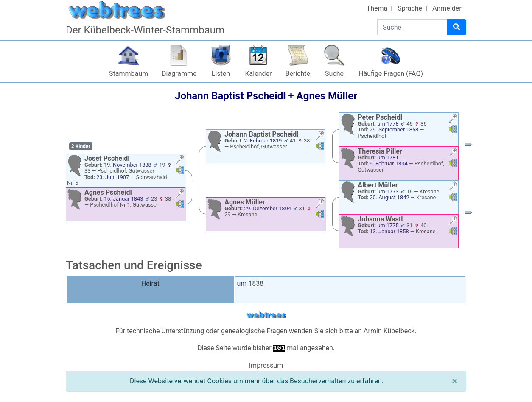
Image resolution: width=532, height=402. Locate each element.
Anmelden (448, 8)
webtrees (266, 315)
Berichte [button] (298, 74)
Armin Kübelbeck (389, 331)
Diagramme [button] (179, 74)
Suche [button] (334, 74)
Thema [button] (377, 8)
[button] (180, 161)
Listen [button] (221, 74)
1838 (256, 283)
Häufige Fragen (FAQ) (391, 74)
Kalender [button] (259, 74)
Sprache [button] (410, 8)
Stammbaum (129, 74)
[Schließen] (455, 381)
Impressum (266, 365)
